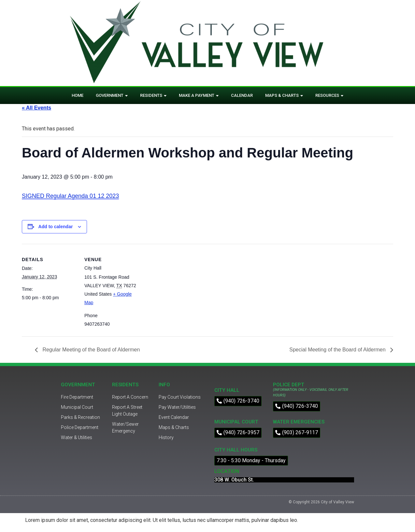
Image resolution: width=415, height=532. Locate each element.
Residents (153, 96)
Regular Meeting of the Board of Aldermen (90, 350)
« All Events (36, 108)
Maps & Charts (284, 96)
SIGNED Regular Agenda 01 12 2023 (70, 196)
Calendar (242, 95)
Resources (329, 96)
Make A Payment (199, 96)
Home (78, 95)
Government (112, 96)
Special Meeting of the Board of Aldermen (338, 350)
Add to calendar (56, 227)
